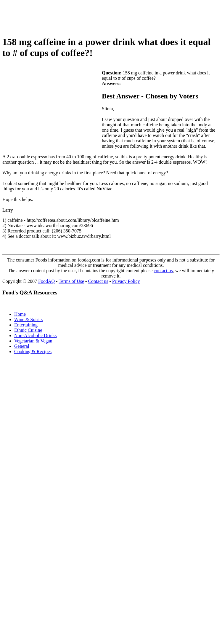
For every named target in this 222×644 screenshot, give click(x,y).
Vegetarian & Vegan (33, 341)
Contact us (98, 281)
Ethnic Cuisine (28, 330)
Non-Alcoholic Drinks (36, 335)
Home (20, 314)
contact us (163, 271)
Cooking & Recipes (33, 352)
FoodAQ (46, 281)
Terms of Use (71, 281)
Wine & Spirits (28, 319)
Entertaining (26, 325)
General (22, 346)
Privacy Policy (126, 281)
